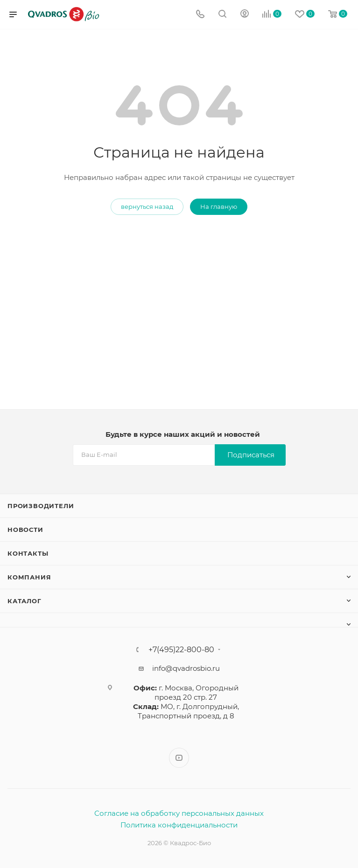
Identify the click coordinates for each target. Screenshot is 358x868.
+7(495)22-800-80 (181, 650)
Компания (29, 577)
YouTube (179, 758)
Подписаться (251, 455)
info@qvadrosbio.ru (186, 668)
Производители (41, 506)
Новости (25, 530)
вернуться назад (147, 207)
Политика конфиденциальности (179, 825)
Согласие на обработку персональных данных (179, 813)
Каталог (25, 601)
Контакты (28, 553)
